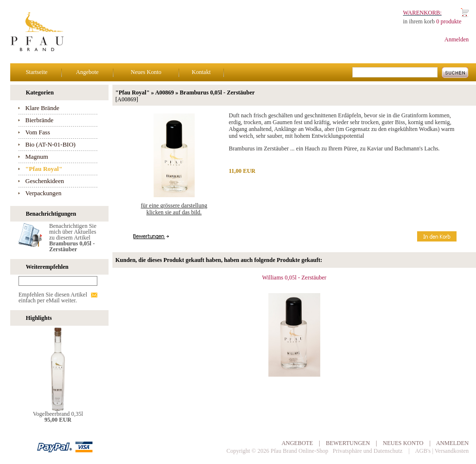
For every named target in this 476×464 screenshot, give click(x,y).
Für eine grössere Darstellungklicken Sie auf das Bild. (174, 209)
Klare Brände (42, 108)
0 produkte (449, 21)
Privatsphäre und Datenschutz (368, 451)
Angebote (87, 72)
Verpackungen (43, 193)
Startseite (37, 72)
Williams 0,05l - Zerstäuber (294, 278)
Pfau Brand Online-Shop (300, 451)
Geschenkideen (45, 181)
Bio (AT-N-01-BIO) (50, 144)
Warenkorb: (422, 13)
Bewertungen (348, 443)
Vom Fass (38, 132)
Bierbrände (39, 120)
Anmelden (457, 39)
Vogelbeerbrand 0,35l (58, 414)
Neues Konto (146, 72)
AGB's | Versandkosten (442, 451)
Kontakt (201, 72)
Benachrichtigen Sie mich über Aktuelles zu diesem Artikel (73, 238)
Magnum (37, 157)
